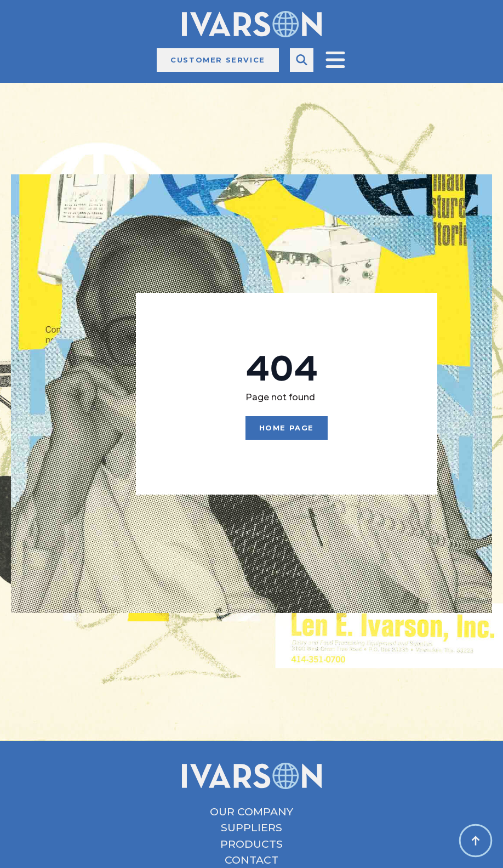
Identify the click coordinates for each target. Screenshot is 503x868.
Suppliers (251, 828)
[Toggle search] (302, 60)
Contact (251, 860)
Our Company (251, 812)
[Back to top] (476, 841)
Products (251, 844)
